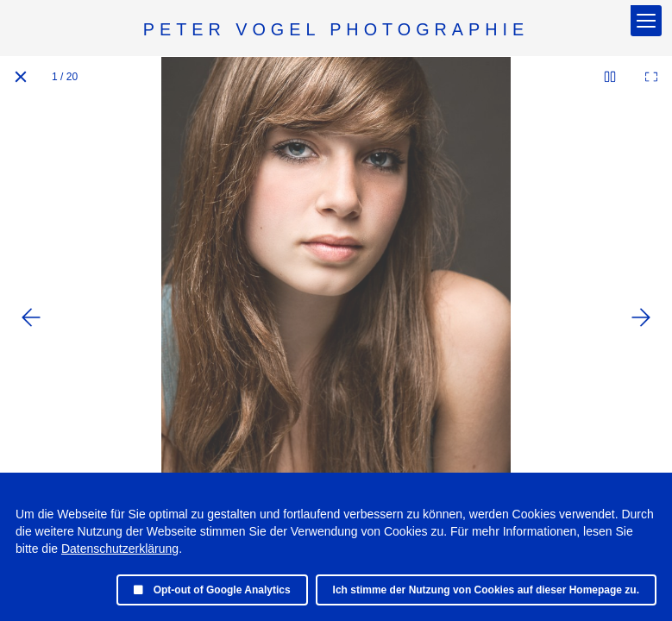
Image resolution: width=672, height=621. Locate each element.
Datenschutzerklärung (120, 549)
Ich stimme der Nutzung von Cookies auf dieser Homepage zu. (486, 590)
